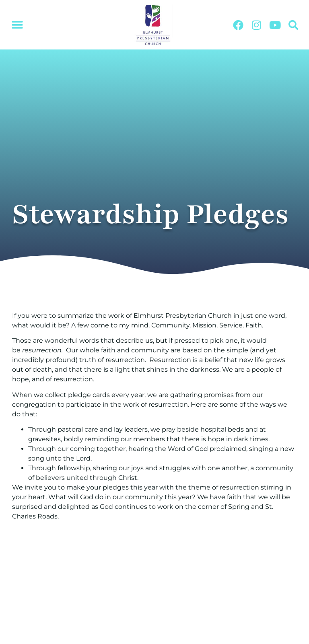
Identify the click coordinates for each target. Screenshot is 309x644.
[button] (17, 25)
